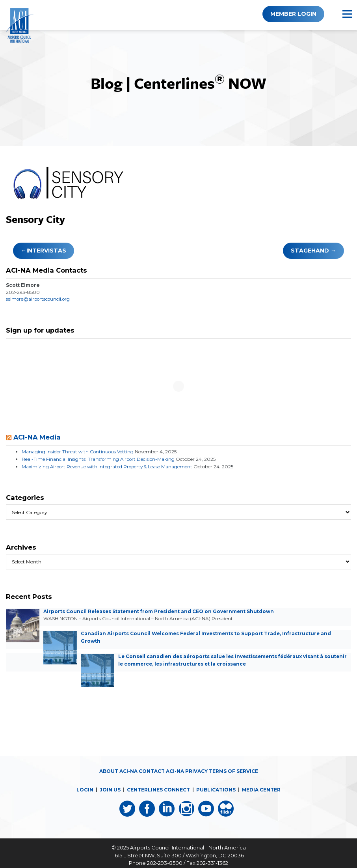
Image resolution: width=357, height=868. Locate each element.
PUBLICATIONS (216, 786)
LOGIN (85, 786)
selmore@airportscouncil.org (39, 299)
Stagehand (310, 251)
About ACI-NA (118, 768)
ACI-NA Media (37, 437)
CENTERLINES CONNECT (158, 786)
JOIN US (110, 786)
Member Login (293, 14)
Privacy (196, 768)
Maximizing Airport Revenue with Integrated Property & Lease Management (108, 465)
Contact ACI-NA (161, 768)
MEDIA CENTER (261, 786)
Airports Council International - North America (188, 843)
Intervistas (46, 251)
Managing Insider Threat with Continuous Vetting (78, 451)
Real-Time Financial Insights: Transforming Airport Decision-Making (99, 458)
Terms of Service (233, 768)
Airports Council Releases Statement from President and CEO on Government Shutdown (160, 610)
